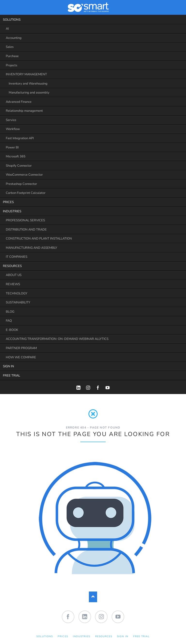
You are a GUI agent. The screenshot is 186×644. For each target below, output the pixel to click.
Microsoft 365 (16, 156)
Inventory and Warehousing (28, 84)
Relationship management (24, 111)
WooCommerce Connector (24, 175)
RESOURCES (12, 266)
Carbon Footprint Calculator (26, 193)
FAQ (9, 321)
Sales (10, 47)
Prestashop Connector (21, 184)
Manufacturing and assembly (29, 93)
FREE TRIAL (12, 376)
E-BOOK (12, 330)
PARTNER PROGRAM (21, 348)
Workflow (13, 129)
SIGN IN (8, 366)
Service (11, 120)
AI (7, 29)
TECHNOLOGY (17, 293)
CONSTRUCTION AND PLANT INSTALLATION (39, 239)
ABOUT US (14, 275)
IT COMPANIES (17, 257)
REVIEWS (13, 284)
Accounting (14, 38)
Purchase (12, 56)
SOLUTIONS (12, 20)
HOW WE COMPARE (21, 357)
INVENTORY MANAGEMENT (26, 74)
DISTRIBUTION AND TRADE (26, 230)
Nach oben (93, 597)
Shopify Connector (19, 166)
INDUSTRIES (12, 211)
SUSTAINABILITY (18, 302)
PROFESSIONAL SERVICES (25, 220)
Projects (12, 65)
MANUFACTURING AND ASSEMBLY (31, 248)
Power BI (12, 147)
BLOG (10, 312)
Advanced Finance (19, 102)
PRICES (8, 202)
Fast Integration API (20, 138)
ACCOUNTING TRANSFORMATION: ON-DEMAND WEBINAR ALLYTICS (57, 339)
